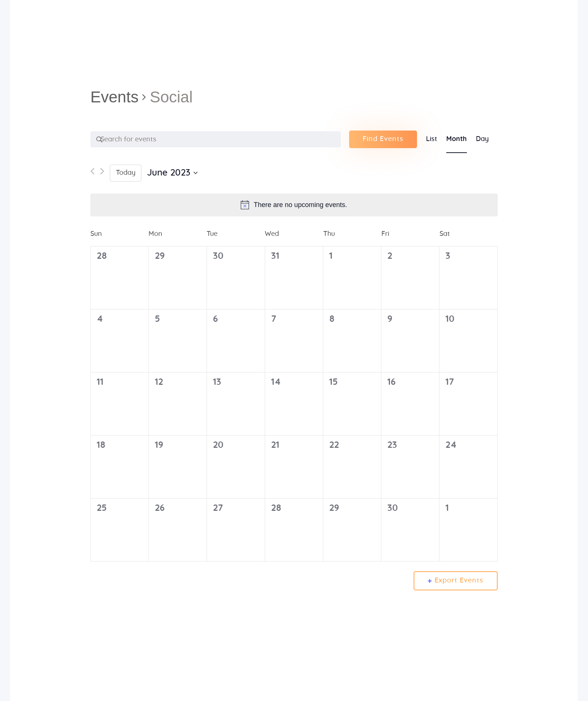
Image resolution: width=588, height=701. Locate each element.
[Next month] (102, 173)
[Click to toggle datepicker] (172, 173)
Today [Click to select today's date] (126, 173)
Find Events (383, 139)
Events (114, 97)
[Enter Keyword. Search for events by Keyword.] (216, 140)
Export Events (456, 581)
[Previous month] (92, 173)
